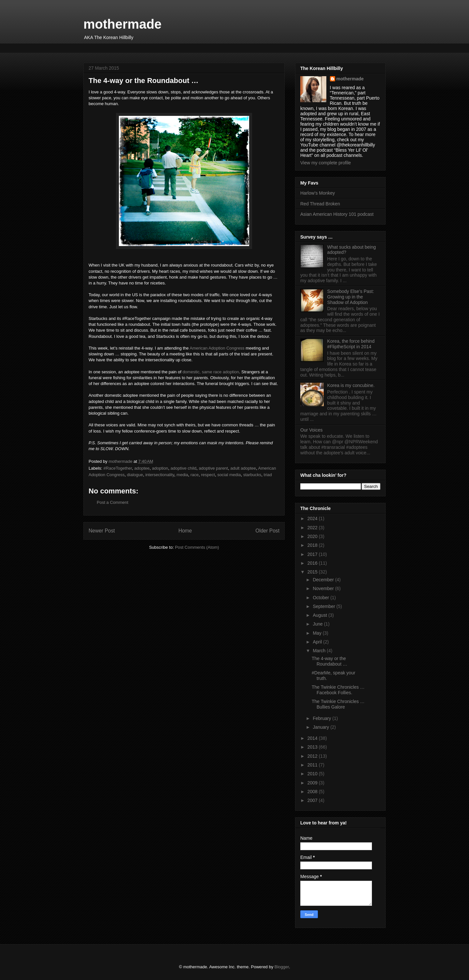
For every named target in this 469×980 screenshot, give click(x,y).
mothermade (122, 24)
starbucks (252, 475)
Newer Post (102, 531)
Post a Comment (113, 502)
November (324, 588)
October (321, 598)
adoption (160, 468)
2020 (313, 536)
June (318, 624)
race (195, 475)
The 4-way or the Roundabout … (329, 661)
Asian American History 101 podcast (337, 214)
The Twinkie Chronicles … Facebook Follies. (338, 690)
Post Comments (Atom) (197, 547)
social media (229, 475)
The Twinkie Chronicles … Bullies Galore (338, 704)
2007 (313, 800)
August (320, 615)
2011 (313, 765)
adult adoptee (243, 468)
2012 (313, 756)
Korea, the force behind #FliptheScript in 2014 (351, 344)
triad (268, 475)
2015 (313, 572)
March (320, 651)
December (324, 580)
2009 (313, 783)
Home (185, 531)
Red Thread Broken (320, 204)
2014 (313, 738)
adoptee (142, 468)
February (322, 718)
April (318, 642)
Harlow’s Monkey (318, 193)
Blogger (282, 967)
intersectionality (160, 475)
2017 (313, 554)
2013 (313, 747)
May (318, 633)
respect (208, 475)
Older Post (267, 531)
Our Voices (311, 430)
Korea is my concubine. (351, 385)
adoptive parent (213, 468)
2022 (313, 528)
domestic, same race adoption (211, 372)
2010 (313, 774)
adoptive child (184, 468)
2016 (313, 563)
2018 (313, 545)
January (321, 727)
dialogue (135, 475)
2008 (313, 792)
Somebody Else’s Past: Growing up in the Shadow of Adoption (351, 297)
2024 (313, 518)
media (182, 475)
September (324, 606)
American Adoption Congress (217, 348)
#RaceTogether (118, 468)
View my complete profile (326, 163)
